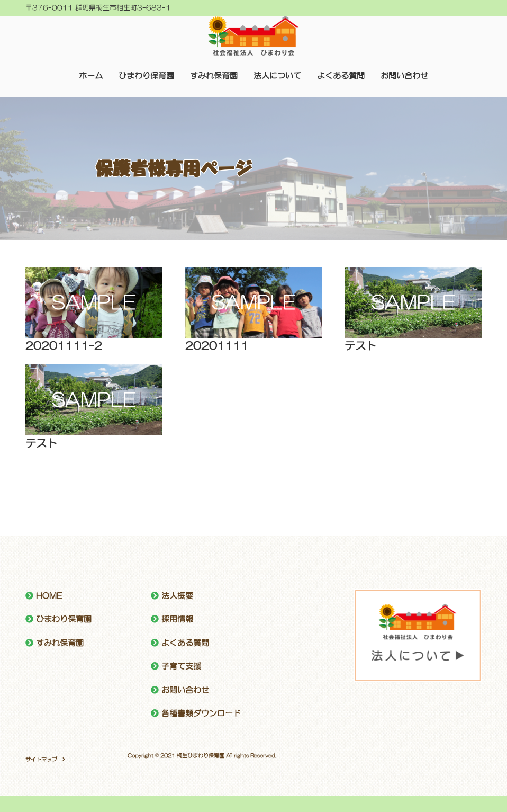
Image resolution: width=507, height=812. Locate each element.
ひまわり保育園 (146, 75)
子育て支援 (181, 666)
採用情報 (177, 619)
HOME (49, 596)
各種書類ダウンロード (201, 713)
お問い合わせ (404, 75)
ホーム (91, 75)
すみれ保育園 (214, 75)
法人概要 (177, 596)
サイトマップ (41, 759)
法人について (277, 75)
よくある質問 (341, 75)
